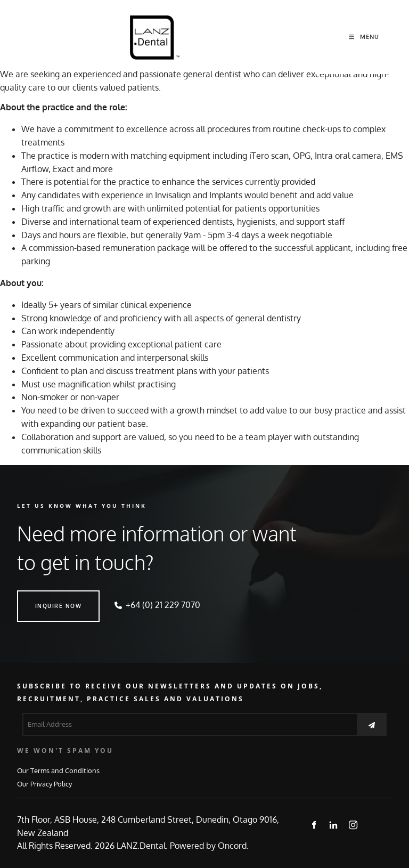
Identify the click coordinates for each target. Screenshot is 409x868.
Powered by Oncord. (209, 846)
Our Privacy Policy (44, 784)
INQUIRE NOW (40, 597)
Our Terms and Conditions (58, 770)
